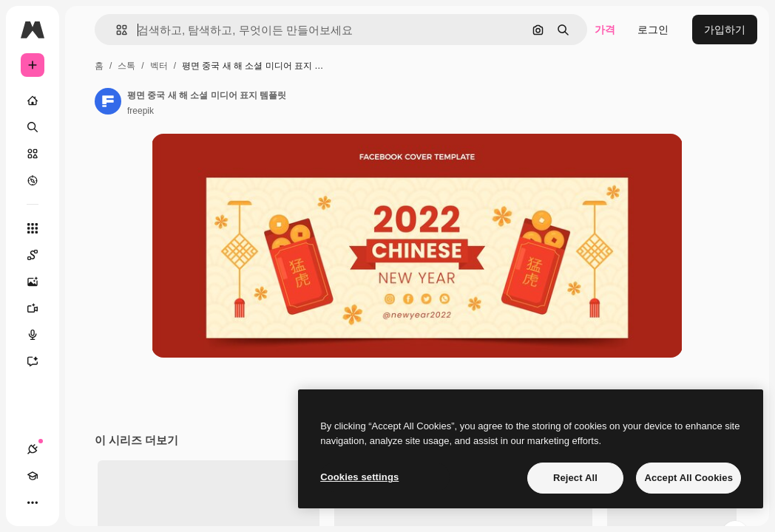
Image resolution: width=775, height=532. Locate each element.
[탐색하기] (33, 180)
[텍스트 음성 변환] (40, 335)
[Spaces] (40, 255)
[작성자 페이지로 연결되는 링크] (108, 101)
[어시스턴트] (40, 361)
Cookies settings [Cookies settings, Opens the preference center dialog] (359, 477)
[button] (116, 30)
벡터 (159, 66)
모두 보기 (719, 517)
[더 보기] (33, 502)
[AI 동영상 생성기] (40, 308)
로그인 (653, 30)
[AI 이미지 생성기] (40, 282)
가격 (605, 30)
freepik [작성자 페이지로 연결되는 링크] (141, 111)
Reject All (575, 478)
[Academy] (33, 476)
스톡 (126, 66)
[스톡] (33, 154)
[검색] (33, 127)
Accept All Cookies (688, 478)
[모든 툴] (33, 228)
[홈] (33, 100)
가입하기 (725, 30)
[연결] (33, 449)
